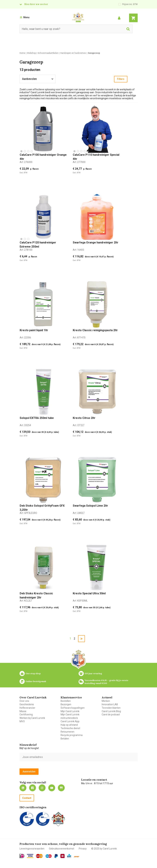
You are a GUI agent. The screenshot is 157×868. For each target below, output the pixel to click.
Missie (23, 711)
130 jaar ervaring (93, 673)
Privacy (83, 849)
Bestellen (66, 701)
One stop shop (33, 673)
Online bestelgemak (36, 681)
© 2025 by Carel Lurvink (104, 849)
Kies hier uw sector (36, 4)
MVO (22, 721)
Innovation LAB (110, 704)
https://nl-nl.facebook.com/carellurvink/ (33, 788)
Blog (61, 788)
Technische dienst (70, 728)
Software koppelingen (73, 708)
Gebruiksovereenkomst (62, 849)
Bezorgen (66, 704)
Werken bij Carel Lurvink (32, 718)
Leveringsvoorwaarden (32, 849)
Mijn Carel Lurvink (70, 711)
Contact (27, 798)
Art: (26, 162)
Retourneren (67, 732)
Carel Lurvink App (70, 721)
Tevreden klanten (111, 708)
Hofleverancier (27, 708)
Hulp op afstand (69, 725)
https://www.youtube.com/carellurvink (52, 788)
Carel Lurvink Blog (111, 711)
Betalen (65, 739)
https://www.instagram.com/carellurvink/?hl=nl (42, 788)
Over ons (24, 701)
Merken (106, 701)
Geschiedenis (27, 704)
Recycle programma (72, 735)
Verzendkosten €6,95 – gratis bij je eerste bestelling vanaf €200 (107, 682)
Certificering (26, 715)
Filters (121, 79)
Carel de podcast (111, 715)
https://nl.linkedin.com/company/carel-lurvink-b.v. (23, 788)
